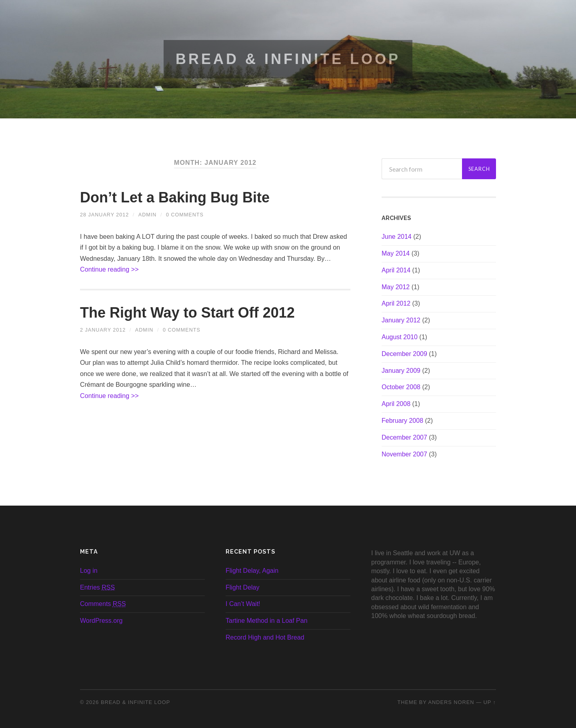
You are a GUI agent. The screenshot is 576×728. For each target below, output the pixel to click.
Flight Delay (242, 587)
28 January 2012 (104, 215)
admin (148, 215)
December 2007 (404, 437)
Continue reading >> (109, 269)
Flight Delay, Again (252, 571)
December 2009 (404, 354)
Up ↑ (490, 702)
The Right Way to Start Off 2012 (187, 313)
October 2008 (401, 387)
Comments (103, 604)
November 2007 (404, 454)
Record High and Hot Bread (265, 637)
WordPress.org (101, 621)
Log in (89, 571)
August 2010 (400, 337)
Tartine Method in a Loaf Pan (267, 621)
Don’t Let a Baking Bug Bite (175, 197)
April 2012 (396, 303)
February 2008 (402, 421)
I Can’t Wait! (243, 604)
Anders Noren (451, 702)
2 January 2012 (103, 330)
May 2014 (396, 253)
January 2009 (401, 371)
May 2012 (396, 287)
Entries (97, 587)
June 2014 (397, 237)
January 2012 (401, 320)
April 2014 (396, 270)
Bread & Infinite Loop (288, 59)
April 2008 (396, 404)
